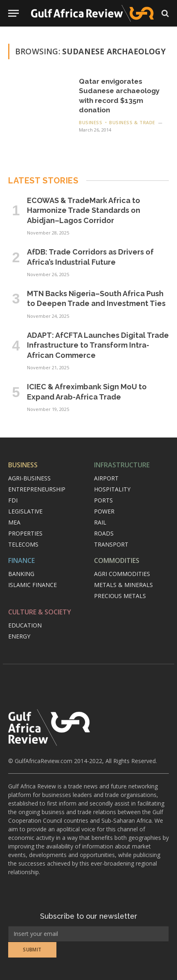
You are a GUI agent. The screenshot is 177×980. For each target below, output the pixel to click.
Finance (21, 560)
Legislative (25, 511)
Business (23, 465)
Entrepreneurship (37, 489)
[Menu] (13, 13)
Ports (103, 500)
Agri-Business (29, 478)
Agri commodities (122, 574)
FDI (13, 500)
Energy (19, 636)
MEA (14, 522)
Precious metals (120, 596)
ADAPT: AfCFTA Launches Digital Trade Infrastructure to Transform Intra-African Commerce (98, 345)
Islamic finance (32, 585)
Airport (106, 478)
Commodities (117, 560)
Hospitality (112, 489)
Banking (21, 574)
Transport (111, 544)
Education (25, 625)
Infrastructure (122, 465)
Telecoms (23, 544)
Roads (104, 533)
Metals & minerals (123, 585)
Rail (100, 522)
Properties (25, 533)
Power (104, 511)
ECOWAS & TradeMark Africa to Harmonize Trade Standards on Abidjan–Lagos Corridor (84, 210)
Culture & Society (40, 612)
